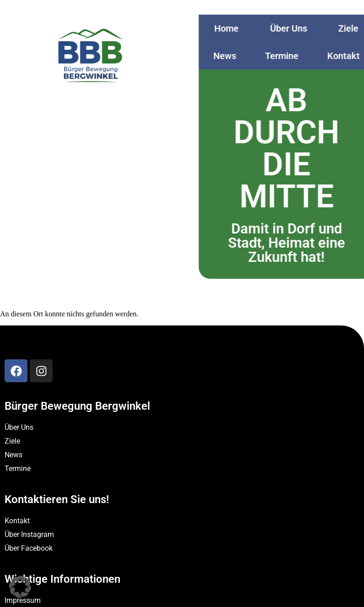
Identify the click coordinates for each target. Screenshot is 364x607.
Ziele (12, 441)
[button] (20, 587)
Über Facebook (29, 548)
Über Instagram (29, 534)
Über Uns (296, 28)
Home (234, 28)
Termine (289, 56)
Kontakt (17, 521)
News (232, 56)
